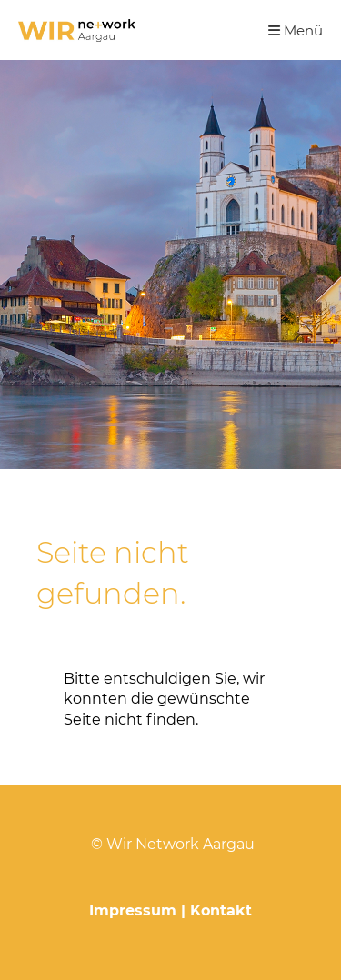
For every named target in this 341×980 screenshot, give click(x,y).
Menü (296, 30)
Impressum (133, 910)
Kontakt (221, 910)
